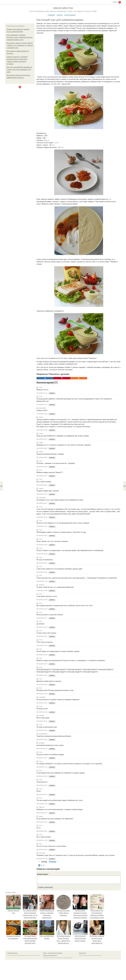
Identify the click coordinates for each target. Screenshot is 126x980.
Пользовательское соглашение (55, 953)
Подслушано (70, 15)
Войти (115, 2)
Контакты (45, 953)
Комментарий (43, 874)
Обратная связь (83, 953)
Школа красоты (63, 8)
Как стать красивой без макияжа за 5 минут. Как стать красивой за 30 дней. (19, 70)
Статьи (60, 15)
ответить (52, 393)
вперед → (54, 862)
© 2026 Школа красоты (12, 953)
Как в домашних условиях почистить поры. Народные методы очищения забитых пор (19, 37)
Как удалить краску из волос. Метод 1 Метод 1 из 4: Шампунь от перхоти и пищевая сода (20, 45)
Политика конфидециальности (50, 955)
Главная (51, 15)
